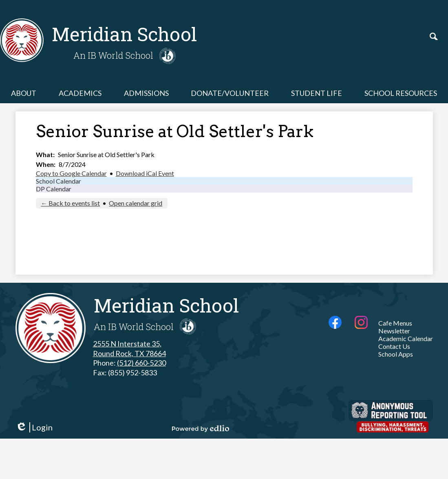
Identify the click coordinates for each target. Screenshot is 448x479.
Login (34, 427)
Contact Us (394, 346)
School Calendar (58, 181)
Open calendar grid (136, 203)
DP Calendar (54, 189)
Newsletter (394, 331)
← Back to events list (70, 203)
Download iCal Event (145, 173)
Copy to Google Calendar (71, 173)
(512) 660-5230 (141, 363)
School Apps (396, 354)
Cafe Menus (395, 323)
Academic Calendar (406, 338)
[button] (24, 93)
